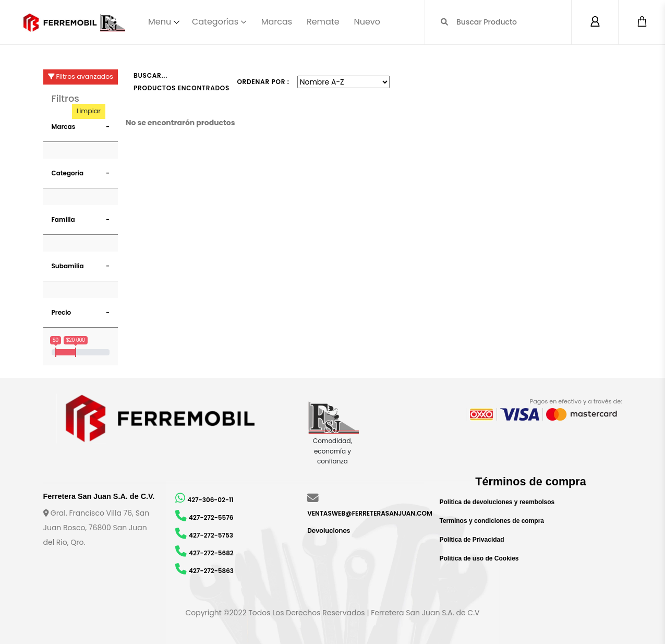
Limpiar (89, 111)
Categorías (215, 22)
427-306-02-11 (210, 500)
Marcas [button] (64, 127)
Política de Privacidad (472, 540)
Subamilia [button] (68, 266)
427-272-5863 (211, 571)
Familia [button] (63, 219)
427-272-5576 (211, 517)
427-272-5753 (211, 535)
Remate (323, 22)
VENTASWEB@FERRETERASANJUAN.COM (370, 513)
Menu (160, 22)
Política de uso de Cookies (479, 558)
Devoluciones (329, 530)
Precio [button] (62, 312)
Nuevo (367, 22)
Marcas (277, 22)
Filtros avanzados (81, 76)
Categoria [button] (68, 173)
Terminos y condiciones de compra (492, 521)
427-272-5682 (211, 553)
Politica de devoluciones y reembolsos (497, 502)
